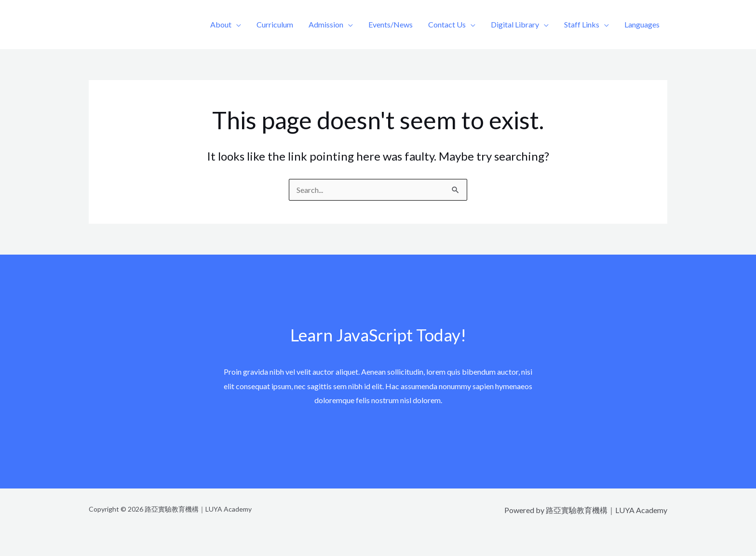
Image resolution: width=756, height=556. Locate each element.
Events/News (391, 24)
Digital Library (515, 24)
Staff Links (582, 24)
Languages (642, 24)
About (221, 24)
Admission (326, 24)
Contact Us (447, 24)
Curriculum (275, 24)
